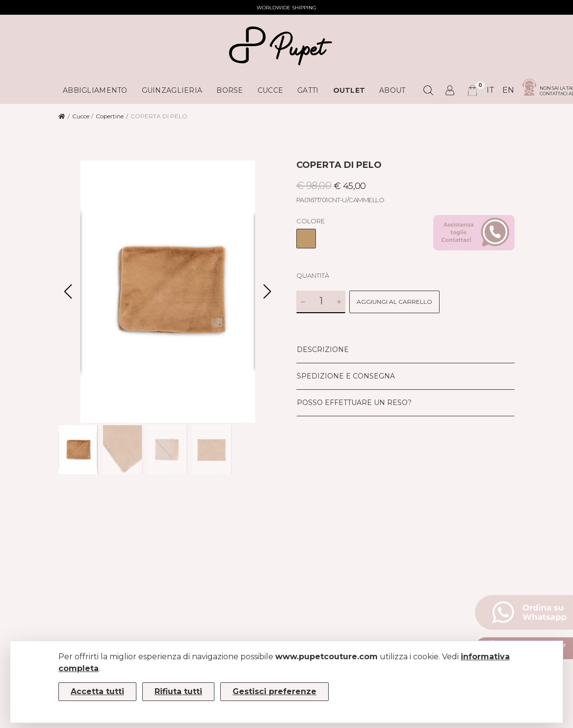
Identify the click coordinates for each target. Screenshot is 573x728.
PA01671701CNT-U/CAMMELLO (340, 200)
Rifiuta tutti (178, 691)
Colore (311, 221)
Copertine (110, 116)
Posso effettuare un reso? (354, 403)
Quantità (313, 275)
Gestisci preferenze (274, 691)
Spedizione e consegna (346, 376)
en (508, 90)
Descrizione (323, 350)
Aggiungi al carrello (394, 302)
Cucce (81, 116)
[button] (267, 292)
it (491, 90)
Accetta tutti (97, 691)
